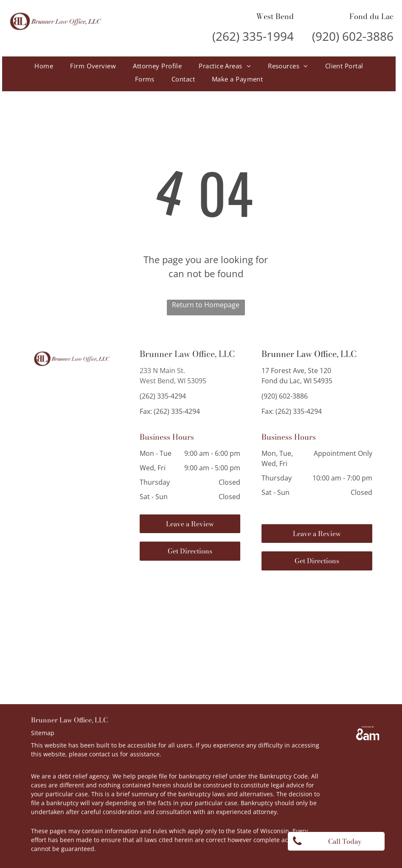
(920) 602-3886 (353, 36)
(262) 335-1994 (253, 36)
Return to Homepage (206, 305)
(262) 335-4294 (163, 396)
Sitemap (43, 733)
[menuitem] (44, 66)
